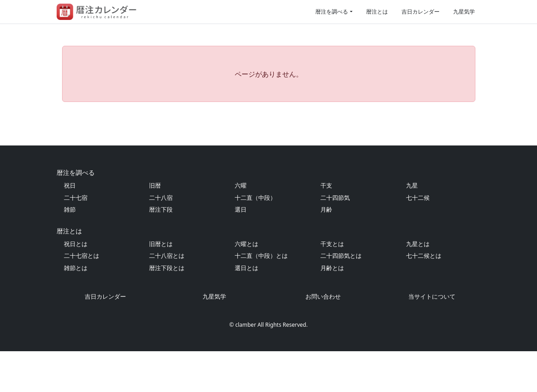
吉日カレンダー (421, 12)
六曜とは (247, 285)
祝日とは (76, 285)
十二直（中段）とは (261, 296)
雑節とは (76, 309)
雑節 (70, 250)
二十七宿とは (82, 296)
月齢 (326, 250)
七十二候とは (424, 296)
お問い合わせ (323, 337)
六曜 (241, 226)
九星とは (418, 285)
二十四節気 (335, 238)
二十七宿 (76, 238)
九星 (412, 226)
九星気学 (464, 12)
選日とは (247, 309)
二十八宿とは (167, 296)
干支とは (332, 285)
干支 (326, 226)
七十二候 (418, 238)
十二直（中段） (255, 238)
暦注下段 (161, 250)
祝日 (70, 226)
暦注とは (377, 12)
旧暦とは (161, 285)
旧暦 (155, 226)
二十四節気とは (341, 296)
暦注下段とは (167, 309)
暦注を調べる (332, 12)
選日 (241, 250)
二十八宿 (161, 238)
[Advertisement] (269, 144)
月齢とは (332, 309)
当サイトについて (432, 337)
